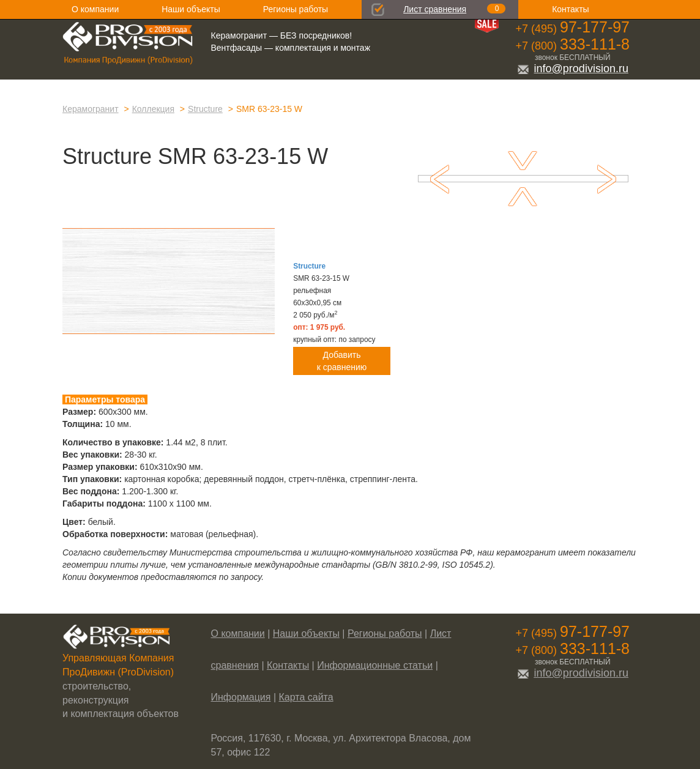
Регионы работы (296, 9)
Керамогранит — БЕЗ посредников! (282, 35)
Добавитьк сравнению (342, 361)
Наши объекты (191, 9)
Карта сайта (306, 697)
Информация (241, 697)
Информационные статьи (375, 665)
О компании (95, 9)
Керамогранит (91, 109)
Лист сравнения (435, 9)
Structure (205, 109)
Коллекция (153, 109)
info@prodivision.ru (573, 69)
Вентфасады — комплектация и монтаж (291, 48)
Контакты (570, 9)
